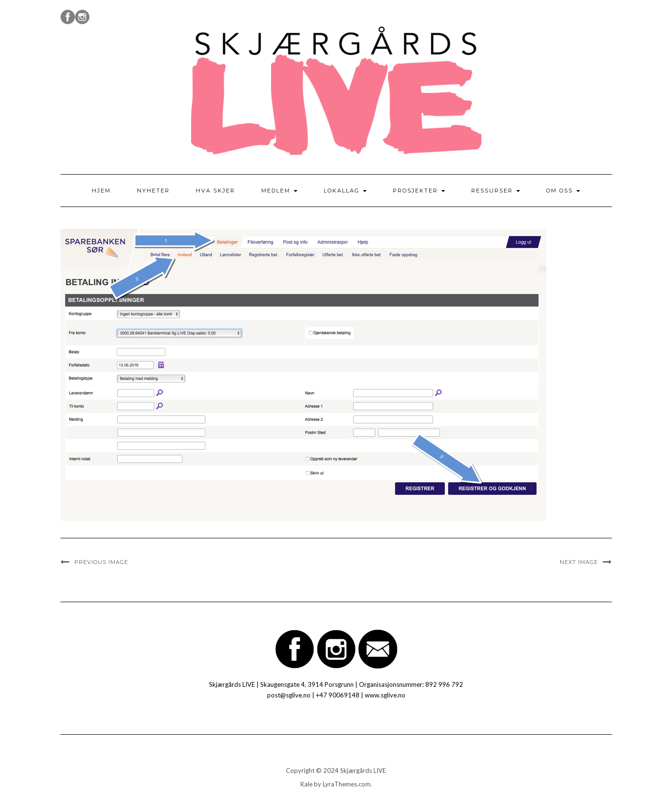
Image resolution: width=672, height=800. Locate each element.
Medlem (279, 191)
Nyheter (153, 191)
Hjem (101, 191)
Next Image (579, 562)
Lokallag (345, 191)
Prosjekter (419, 191)
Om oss (563, 191)
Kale (306, 784)
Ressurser (496, 191)
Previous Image (101, 562)
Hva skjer (216, 191)
